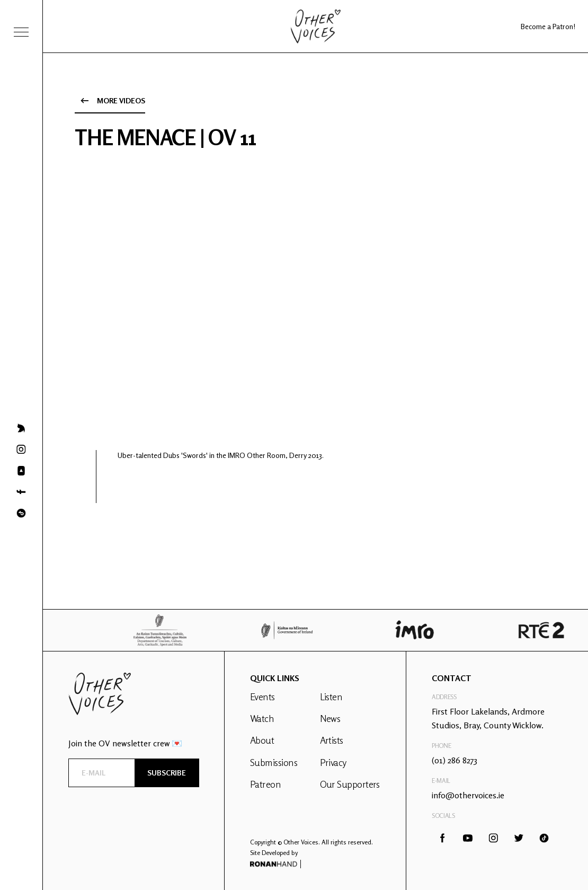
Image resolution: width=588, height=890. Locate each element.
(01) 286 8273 (455, 760)
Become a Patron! (548, 26)
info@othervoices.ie (468, 795)
